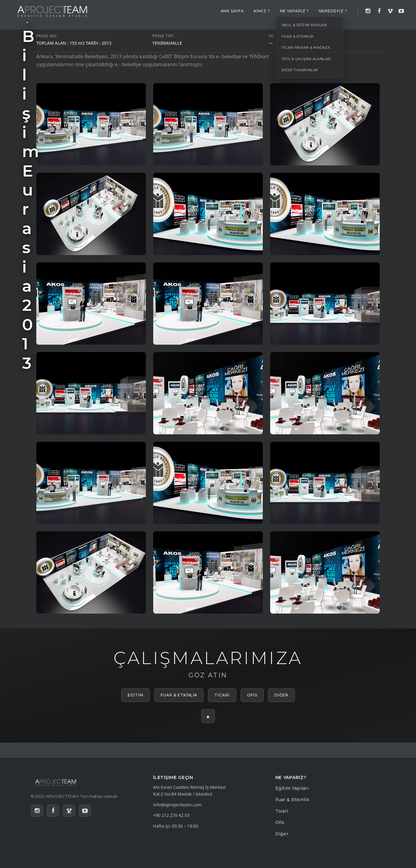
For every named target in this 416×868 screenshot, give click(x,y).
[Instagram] (368, 11)
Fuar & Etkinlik (292, 800)
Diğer (282, 834)
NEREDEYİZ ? (333, 11)
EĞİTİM (136, 695)
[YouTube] (401, 11)
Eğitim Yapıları (292, 788)
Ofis (280, 822)
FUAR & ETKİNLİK (179, 695)
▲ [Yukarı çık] (208, 716)
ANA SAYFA (232, 11)
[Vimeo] (390, 11)
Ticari (282, 811)
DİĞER (281, 695)
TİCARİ (222, 695)
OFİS (252, 695)
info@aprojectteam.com (177, 805)
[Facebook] (379, 11)
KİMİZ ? (262, 11)
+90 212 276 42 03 (171, 815)
